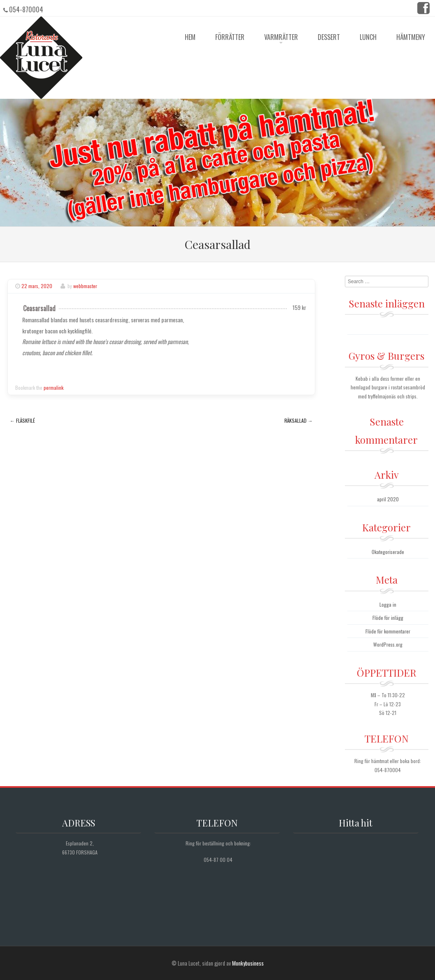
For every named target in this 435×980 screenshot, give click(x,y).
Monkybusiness (248, 963)
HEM (190, 37)
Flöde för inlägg (388, 618)
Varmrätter (281, 37)
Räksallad (299, 420)
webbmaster (85, 286)
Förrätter (230, 37)
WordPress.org (388, 644)
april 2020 (388, 499)
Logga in (388, 604)
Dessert (329, 37)
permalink (54, 388)
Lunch (368, 37)
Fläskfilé (22, 420)
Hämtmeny (411, 37)
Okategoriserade (388, 552)
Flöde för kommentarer (388, 631)
